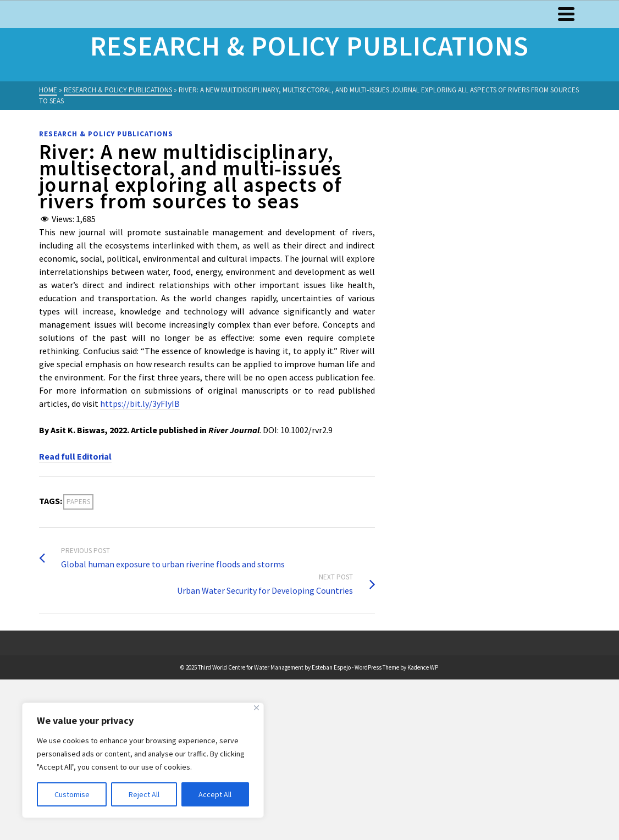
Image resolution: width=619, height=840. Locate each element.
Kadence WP (423, 667)
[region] (143, 760)
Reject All (144, 794)
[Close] (256, 708)
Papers (78, 502)
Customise (72, 794)
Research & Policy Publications (106, 134)
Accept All (215, 794)
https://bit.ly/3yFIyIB (140, 404)
